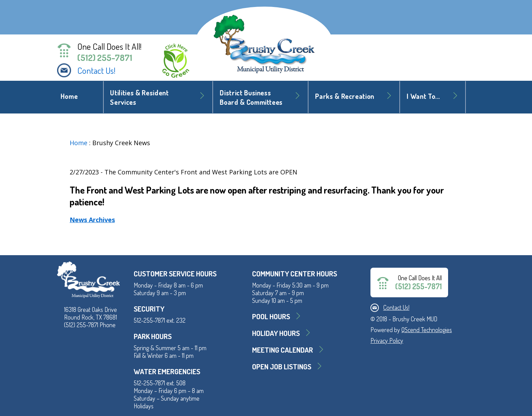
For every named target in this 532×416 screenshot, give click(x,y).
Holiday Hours (276, 333)
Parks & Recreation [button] (345, 96)
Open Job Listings (282, 366)
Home (69, 96)
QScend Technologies (427, 330)
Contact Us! (96, 70)
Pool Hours (271, 316)
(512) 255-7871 (105, 57)
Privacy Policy (387, 340)
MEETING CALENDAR (283, 350)
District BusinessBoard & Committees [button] (251, 97)
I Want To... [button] (423, 96)
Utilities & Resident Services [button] (139, 97)
